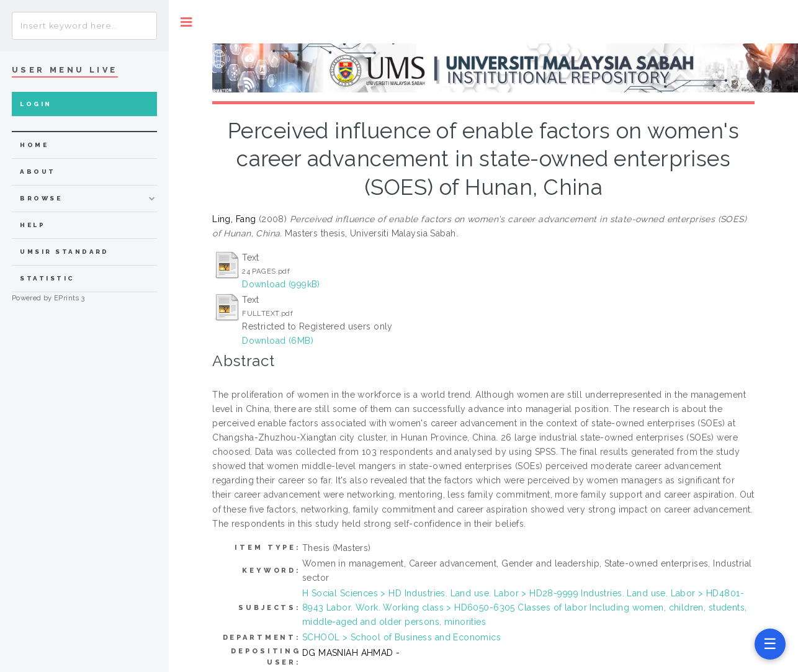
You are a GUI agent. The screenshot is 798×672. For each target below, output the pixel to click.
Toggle (186, 22)
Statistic (47, 278)
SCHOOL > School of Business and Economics (401, 637)
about (38, 172)
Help (33, 225)
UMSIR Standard (65, 252)
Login (36, 104)
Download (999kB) (281, 284)
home (34, 145)
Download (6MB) (278, 341)
